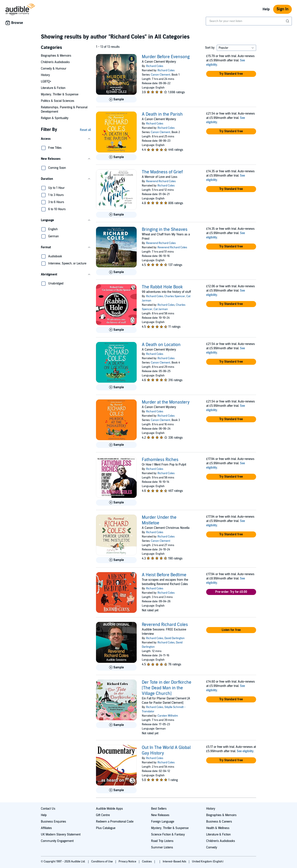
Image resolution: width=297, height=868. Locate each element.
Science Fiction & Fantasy (168, 835)
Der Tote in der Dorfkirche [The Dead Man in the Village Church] (167, 688)
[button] (66, 139)
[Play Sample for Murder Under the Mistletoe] (116, 560)
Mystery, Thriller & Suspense (60, 94)
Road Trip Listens (162, 841)
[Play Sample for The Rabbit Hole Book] (116, 330)
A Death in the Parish (162, 114)
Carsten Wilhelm (168, 716)
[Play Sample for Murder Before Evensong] (116, 99)
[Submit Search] (288, 21)
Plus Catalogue (106, 828)
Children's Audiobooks (55, 62)
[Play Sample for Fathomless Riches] (116, 503)
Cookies (147, 862)
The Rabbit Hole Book (162, 287)
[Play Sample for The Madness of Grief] (116, 215)
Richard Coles (155, 66)
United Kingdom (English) (208, 862)
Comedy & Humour (54, 69)
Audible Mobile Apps (109, 809)
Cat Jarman (161, 309)
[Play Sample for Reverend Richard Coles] (116, 668)
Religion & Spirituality (55, 118)
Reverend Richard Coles (161, 181)
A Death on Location (161, 345)
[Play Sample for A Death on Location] (116, 387)
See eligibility (245, 751)
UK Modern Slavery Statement (61, 835)
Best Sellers (159, 809)
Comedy (212, 847)
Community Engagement (57, 841)
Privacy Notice (128, 862)
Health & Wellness (218, 828)
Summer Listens (162, 847)
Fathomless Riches (160, 460)
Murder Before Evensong (166, 57)
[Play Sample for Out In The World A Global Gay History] (116, 790)
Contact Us (48, 809)
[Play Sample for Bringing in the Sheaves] (116, 272)
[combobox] (249, 21)
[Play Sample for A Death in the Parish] (116, 157)
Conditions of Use (102, 862)
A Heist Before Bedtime (164, 575)
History (45, 75)
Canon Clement (161, 75)
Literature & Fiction (53, 88)
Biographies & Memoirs (56, 56)
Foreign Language (163, 822)
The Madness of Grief (162, 172)
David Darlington (175, 638)
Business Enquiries (53, 822)
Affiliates (46, 828)
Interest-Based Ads (175, 862)
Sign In (282, 9)
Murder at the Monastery (166, 402)
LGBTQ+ (46, 82)
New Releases (160, 815)
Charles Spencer (175, 296)
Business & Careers (219, 822)
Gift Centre (103, 815)
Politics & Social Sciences (58, 101)
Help (266, 9)
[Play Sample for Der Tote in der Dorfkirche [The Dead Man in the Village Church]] (116, 725)
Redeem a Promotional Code (115, 822)
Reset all (85, 130)
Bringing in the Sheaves (165, 230)
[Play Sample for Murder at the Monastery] (116, 445)
